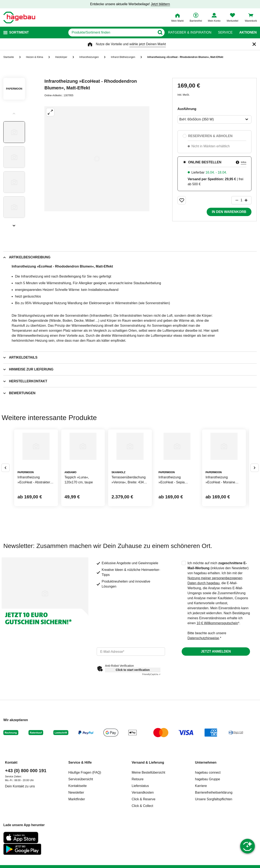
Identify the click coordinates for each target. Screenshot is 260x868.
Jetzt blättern (160, 4)
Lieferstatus (140, 817)
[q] (112, 33)
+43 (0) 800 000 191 (26, 802)
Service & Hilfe (80, 794)
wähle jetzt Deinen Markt (148, 44)
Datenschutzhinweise (203, 669)
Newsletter (76, 824)
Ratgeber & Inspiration (190, 33)
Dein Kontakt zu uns (20, 817)
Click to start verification (133, 701)
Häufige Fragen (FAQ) (85, 804)
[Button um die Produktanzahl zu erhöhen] (248, 200)
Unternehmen (206, 794)
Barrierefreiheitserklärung (214, 824)
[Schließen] (254, 44)
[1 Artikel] (241, 200)
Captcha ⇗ (151, 706)
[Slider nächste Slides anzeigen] (14, 224)
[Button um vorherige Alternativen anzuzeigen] (5, 483)
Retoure (138, 810)
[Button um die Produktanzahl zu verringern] (235, 200)
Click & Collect (142, 837)
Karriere (201, 817)
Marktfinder (77, 830)
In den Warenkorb (229, 212)
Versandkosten (143, 824)
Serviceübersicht (81, 810)
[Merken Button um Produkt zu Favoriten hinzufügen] (182, 200)
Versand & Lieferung (148, 794)
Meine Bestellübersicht (148, 804)
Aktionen (248, 33)
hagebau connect (208, 804)
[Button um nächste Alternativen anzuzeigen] (255, 483)
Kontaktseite (77, 817)
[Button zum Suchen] (160, 33)
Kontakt (11, 794)
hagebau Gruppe (207, 810)
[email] (131, 683)
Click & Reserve (144, 830)
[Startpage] (19, 18)
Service (225, 33)
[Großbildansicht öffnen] (97, 159)
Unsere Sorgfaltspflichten (214, 830)
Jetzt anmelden (216, 683)
